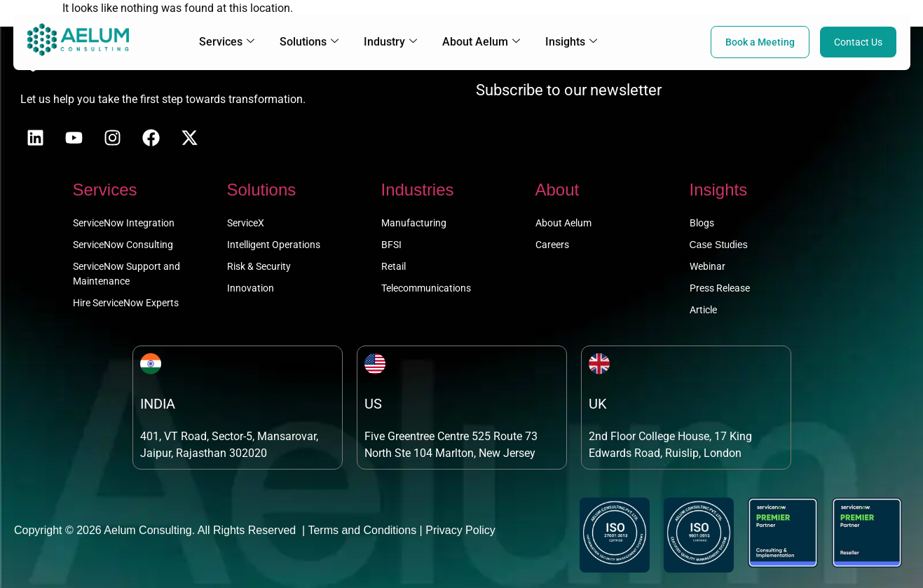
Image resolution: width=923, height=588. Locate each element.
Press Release (720, 288)
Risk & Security (259, 266)
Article (703, 310)
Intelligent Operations (274, 245)
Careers (552, 245)
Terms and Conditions (362, 530)
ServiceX (246, 223)
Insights (571, 42)
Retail (394, 266)
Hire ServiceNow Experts (126, 303)
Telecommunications (426, 288)
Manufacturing (414, 223)
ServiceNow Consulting (123, 245)
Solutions (309, 42)
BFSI (391, 245)
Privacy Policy (460, 530)
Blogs (702, 223)
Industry (390, 42)
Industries (418, 190)
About (558, 190)
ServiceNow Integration (124, 223)
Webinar (707, 266)
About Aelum (481, 42)
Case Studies (719, 245)
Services (227, 42)
